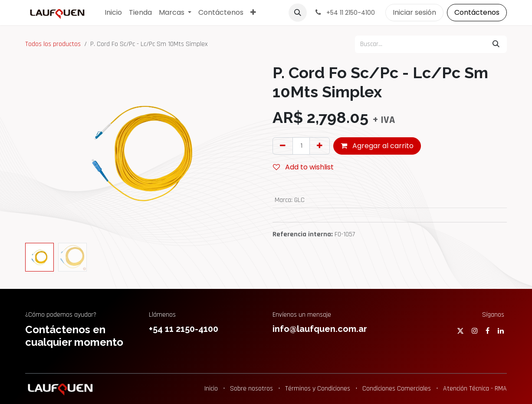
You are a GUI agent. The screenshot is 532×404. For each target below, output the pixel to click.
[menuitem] (113, 13)
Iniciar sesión (414, 12)
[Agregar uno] (320, 146)
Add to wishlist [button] (303, 167)
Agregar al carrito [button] (377, 146)
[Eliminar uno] (283, 146)
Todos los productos (53, 44)
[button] (298, 13)
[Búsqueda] (496, 44)
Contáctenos (477, 12)
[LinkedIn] (501, 331)
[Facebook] (488, 331)
